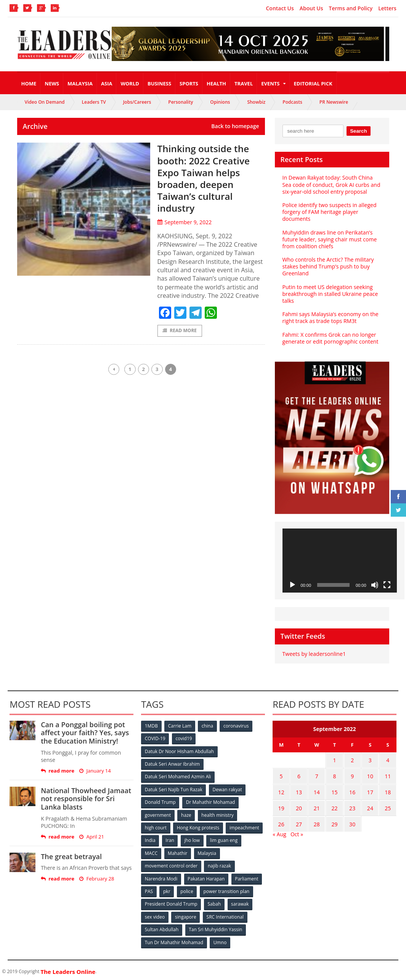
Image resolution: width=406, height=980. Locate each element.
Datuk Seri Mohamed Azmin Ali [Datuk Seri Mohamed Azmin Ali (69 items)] (178, 776)
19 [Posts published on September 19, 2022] (281, 804)
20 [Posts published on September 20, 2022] (299, 804)
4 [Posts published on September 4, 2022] (388, 760)
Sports (189, 84)
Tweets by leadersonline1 (314, 654)
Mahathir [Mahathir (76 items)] (178, 852)
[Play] (292, 585)
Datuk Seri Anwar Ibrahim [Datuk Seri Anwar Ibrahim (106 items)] (172, 764)
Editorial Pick (313, 84)
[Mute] (375, 585)
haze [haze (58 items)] (186, 814)
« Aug (279, 829)
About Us (311, 8)
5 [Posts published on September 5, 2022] (281, 775)
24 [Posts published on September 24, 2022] (370, 804)
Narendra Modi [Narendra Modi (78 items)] (161, 877)
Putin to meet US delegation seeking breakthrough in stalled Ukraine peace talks (330, 294)
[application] (340, 561)
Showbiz (256, 102)
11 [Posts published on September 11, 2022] (388, 775)
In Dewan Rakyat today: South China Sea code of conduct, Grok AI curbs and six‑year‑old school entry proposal (331, 184)
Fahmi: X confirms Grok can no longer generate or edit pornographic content (330, 338)
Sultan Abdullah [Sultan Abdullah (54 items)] (162, 927)
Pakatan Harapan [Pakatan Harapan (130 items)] (206, 877)
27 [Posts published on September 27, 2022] (299, 819)
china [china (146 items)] (208, 726)
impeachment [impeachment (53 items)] (245, 827)
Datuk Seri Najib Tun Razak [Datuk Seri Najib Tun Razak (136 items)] (173, 789)
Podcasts (292, 102)
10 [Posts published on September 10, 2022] (370, 775)
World (130, 84)
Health (216, 84)
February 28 (97, 879)
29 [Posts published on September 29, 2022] (334, 819)
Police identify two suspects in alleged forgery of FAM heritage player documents (329, 212)
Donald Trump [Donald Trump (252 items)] (160, 801)
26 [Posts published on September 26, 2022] (281, 819)
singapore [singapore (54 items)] (186, 915)
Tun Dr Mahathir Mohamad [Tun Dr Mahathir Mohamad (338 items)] (174, 940)
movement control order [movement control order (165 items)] (171, 864)
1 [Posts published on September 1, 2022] (334, 760)
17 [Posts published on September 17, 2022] (370, 790)
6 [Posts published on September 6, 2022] (299, 775)
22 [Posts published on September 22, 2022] (334, 804)
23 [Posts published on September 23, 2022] (352, 804)
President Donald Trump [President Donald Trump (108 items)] (171, 902)
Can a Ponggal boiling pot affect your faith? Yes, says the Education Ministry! (84, 733)
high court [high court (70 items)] (156, 827)
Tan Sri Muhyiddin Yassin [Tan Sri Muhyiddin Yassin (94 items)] (216, 927)
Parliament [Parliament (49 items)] (247, 877)
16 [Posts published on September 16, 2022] (352, 790)
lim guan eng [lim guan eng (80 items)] (225, 839)
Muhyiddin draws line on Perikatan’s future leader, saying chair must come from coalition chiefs (329, 239)
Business (159, 84)
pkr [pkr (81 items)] (167, 889)
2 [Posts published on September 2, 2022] (352, 760)
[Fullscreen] (387, 585)
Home (29, 84)
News (52, 84)
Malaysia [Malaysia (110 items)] (208, 852)
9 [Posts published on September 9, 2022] (352, 775)
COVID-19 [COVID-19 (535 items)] (155, 738)
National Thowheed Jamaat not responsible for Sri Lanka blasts (86, 799)
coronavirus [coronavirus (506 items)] (237, 726)
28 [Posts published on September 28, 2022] (317, 819)
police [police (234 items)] (187, 889)
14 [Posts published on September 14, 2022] (317, 790)
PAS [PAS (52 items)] (149, 889)
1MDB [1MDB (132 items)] (151, 726)
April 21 (91, 837)
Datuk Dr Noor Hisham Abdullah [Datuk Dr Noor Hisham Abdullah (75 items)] (179, 751)
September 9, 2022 (185, 222)
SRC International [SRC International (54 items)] (225, 915)
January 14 (95, 771)
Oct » (297, 829)
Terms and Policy (351, 8)
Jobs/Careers (137, 102)
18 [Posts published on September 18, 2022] (388, 790)
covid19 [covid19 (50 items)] (184, 738)
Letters (387, 8)
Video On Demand (45, 102)
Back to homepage (235, 126)
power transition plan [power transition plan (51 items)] (227, 889)
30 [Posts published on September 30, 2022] (352, 819)
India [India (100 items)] (150, 839)
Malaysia (80, 84)
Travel (244, 84)
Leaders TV (94, 102)
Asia (107, 84)
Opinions (220, 102)
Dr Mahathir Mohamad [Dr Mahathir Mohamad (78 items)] (211, 801)
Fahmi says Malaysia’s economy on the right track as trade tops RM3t (330, 317)
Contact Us (280, 8)
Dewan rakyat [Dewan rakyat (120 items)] (227, 789)
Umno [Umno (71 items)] (220, 940)
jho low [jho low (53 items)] (193, 839)
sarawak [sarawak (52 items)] (240, 902)
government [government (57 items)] (158, 814)
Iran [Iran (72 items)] (170, 839)
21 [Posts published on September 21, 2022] (317, 804)
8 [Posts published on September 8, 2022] (334, 775)
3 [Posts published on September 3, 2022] (370, 760)
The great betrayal (71, 856)
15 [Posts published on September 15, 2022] (334, 790)
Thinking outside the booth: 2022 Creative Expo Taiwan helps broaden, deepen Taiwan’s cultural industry (207, 178)
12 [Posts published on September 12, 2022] (281, 790)
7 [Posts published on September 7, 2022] (317, 775)
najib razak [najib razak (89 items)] (219, 864)
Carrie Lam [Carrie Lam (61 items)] (180, 726)
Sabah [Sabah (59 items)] (214, 902)
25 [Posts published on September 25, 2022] (388, 804)
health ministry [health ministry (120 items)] (218, 814)
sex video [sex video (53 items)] (155, 915)
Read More (180, 331)
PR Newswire (334, 102)
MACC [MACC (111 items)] (151, 852)
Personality (181, 102)
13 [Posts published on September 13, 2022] (299, 790)
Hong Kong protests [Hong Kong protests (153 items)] (198, 827)
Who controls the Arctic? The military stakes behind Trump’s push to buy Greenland (328, 266)
